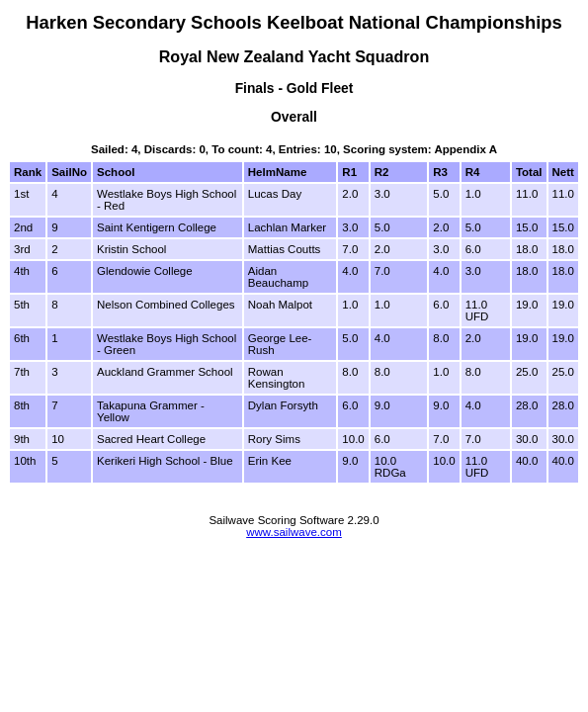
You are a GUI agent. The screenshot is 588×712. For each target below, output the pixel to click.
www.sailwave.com (294, 532)
